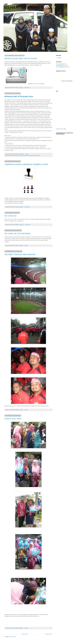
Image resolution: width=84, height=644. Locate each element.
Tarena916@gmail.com (61, 64)
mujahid (59, 58)
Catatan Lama (49, 634)
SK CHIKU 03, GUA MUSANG (17, 234)
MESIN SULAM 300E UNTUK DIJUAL (21, 58)
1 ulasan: (27, 154)
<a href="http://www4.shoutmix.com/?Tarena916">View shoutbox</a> (65, 110)
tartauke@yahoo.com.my (62, 65)
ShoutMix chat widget (61, 129)
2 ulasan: (26, 246)
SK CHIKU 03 (10, 216)
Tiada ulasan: (27, 88)
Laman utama (25, 634)
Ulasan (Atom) (13, 637)
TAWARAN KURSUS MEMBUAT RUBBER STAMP (26, 164)
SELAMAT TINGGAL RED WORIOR (20, 254)
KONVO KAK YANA (13, 419)
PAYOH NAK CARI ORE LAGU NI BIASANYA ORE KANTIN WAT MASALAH (24, 155)
